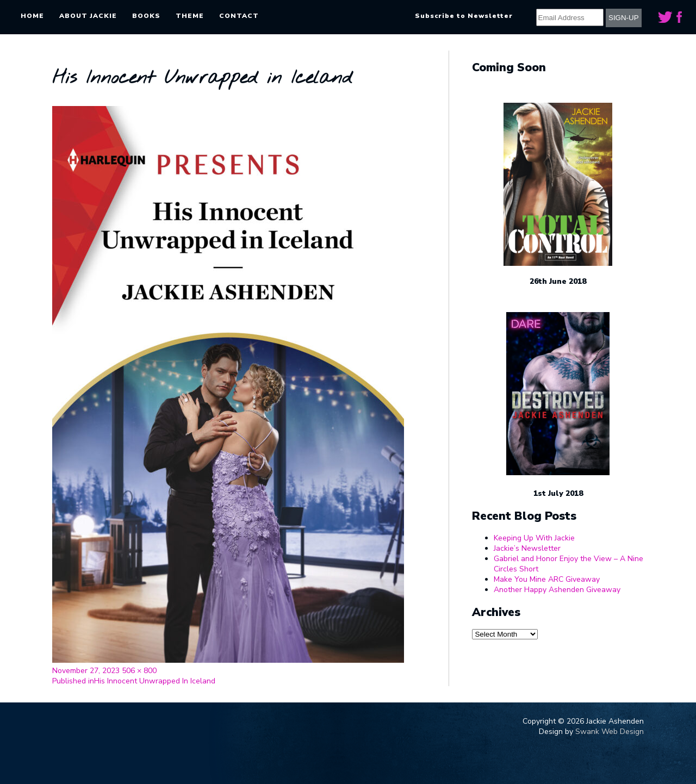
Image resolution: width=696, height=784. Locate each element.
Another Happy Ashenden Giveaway (557, 590)
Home (32, 16)
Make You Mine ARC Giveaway (547, 579)
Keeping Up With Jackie (534, 538)
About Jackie (88, 16)
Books (146, 16)
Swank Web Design (610, 732)
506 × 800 (139, 671)
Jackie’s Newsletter (527, 548)
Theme (190, 16)
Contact (239, 16)
